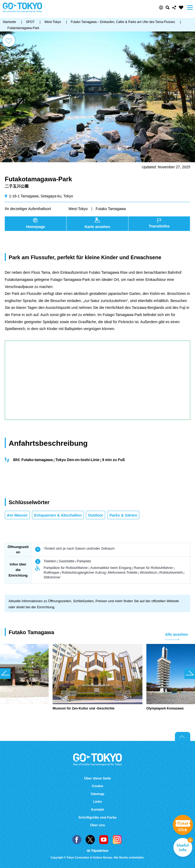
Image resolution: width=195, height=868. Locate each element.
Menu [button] (190, 8)
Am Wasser (17, 515)
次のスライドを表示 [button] (190, 674)
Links (97, 802)
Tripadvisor (98, 851)
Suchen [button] (168, 8)
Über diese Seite (97, 778)
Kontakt (98, 809)
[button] (161, 8)
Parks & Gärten (123, 515)
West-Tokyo (78, 209)
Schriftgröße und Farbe (97, 817)
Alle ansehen (177, 634)
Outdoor (96, 515)
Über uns (98, 825)
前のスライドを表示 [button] (5, 674)
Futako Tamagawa (111, 209)
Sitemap (98, 794)
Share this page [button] (174, 8)
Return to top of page (183, 736)
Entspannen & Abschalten (58, 515)
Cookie (97, 786)
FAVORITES (181, 8)
